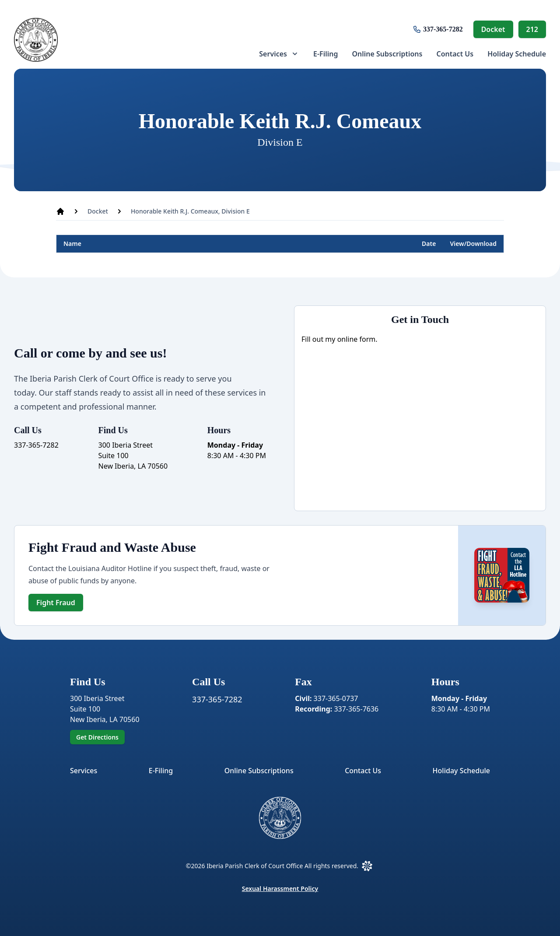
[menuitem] (279, 54)
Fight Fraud (56, 603)
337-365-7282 (443, 29)
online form (357, 339)
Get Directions (97, 737)
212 (532, 29)
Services (84, 771)
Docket (493, 29)
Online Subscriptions (387, 54)
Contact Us (455, 54)
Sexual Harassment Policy (280, 889)
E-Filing (325, 54)
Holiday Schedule (517, 54)
